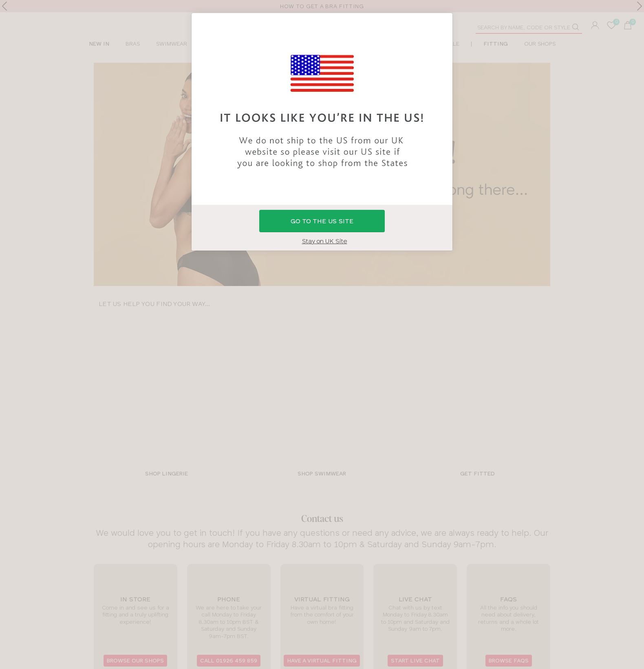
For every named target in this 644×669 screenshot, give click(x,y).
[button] (322, 334)
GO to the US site (322, 221)
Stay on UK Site (325, 241)
